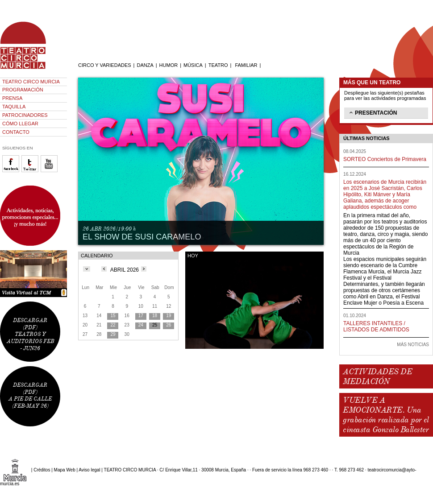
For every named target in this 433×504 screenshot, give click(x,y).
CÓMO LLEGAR (20, 124)
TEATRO (218, 65)
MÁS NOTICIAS (413, 345)
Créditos (42, 470)
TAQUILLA (14, 107)
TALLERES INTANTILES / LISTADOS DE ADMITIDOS (376, 326)
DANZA (145, 65)
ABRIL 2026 (125, 270)
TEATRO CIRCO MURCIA (31, 82)
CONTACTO (16, 132)
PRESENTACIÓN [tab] (372, 112)
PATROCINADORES (25, 115)
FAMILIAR (246, 65)
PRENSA (12, 98)
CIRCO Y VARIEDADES (105, 65)
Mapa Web (65, 470)
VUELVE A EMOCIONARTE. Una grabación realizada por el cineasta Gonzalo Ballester (386, 415)
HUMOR (169, 65)
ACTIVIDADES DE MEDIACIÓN (377, 376)
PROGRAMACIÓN (23, 90)
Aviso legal (89, 470)
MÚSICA (193, 65)
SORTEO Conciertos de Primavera (385, 159)
